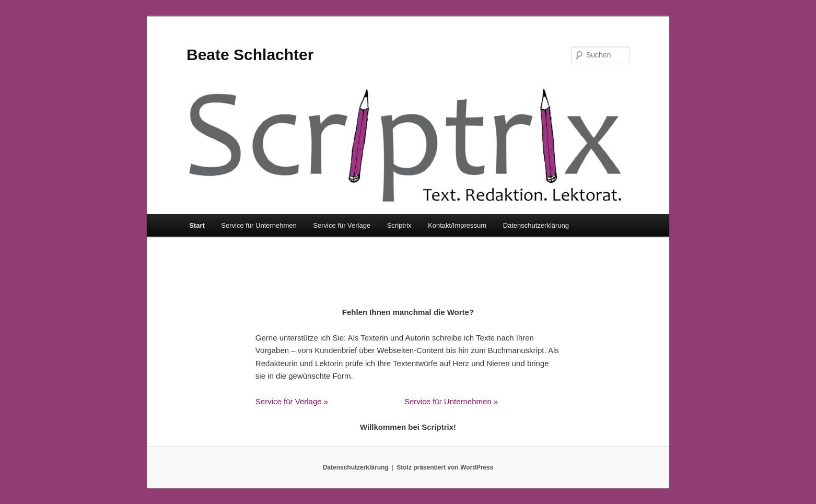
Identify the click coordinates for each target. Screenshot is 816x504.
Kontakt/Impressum (457, 225)
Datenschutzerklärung (536, 225)
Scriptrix (399, 225)
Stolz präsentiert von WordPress (445, 467)
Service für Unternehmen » (451, 401)
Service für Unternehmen (259, 225)
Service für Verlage (342, 225)
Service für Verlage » (292, 401)
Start (197, 225)
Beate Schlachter (250, 55)
